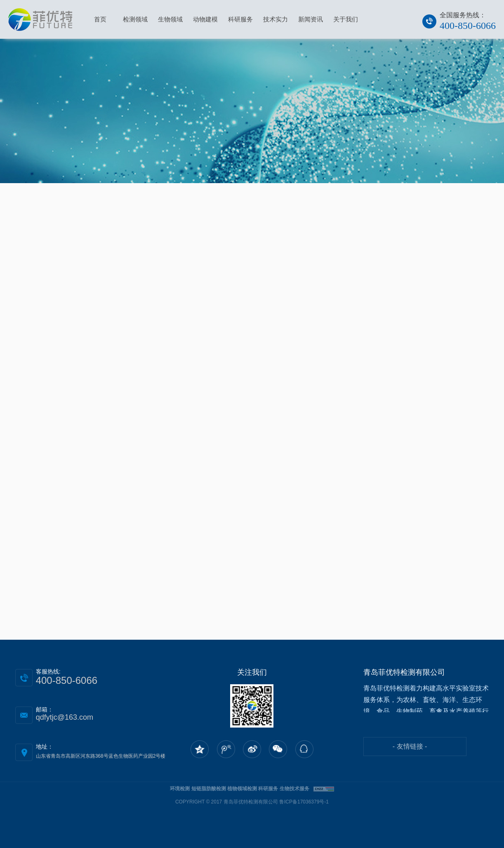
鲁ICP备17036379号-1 (304, 802)
